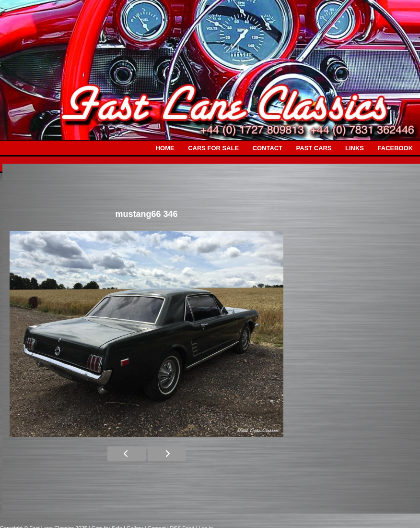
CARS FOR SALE (213, 148)
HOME (165, 148)
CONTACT (268, 148)
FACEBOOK (395, 148)
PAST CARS (314, 148)
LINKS (355, 148)
